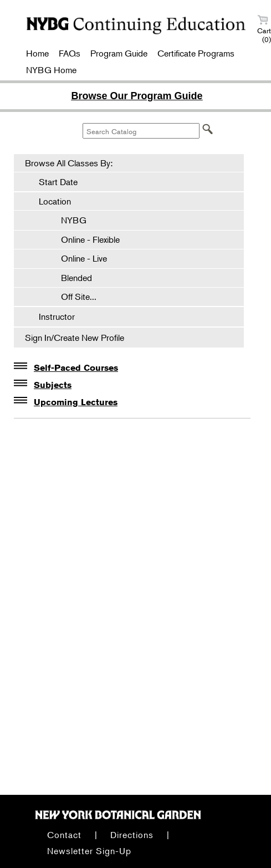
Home (37, 53)
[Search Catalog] (141, 131)
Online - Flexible (85, 239)
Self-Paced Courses (76, 368)
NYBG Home (51, 70)
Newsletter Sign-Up (89, 851)
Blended (71, 278)
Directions (132, 835)
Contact (64, 835)
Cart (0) (264, 29)
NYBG (68, 220)
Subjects (53, 385)
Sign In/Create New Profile (75, 338)
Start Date (58, 182)
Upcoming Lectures (76, 402)
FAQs (70, 53)
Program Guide (119, 53)
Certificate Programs (196, 53)
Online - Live (78, 258)
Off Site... (73, 297)
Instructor (57, 316)
